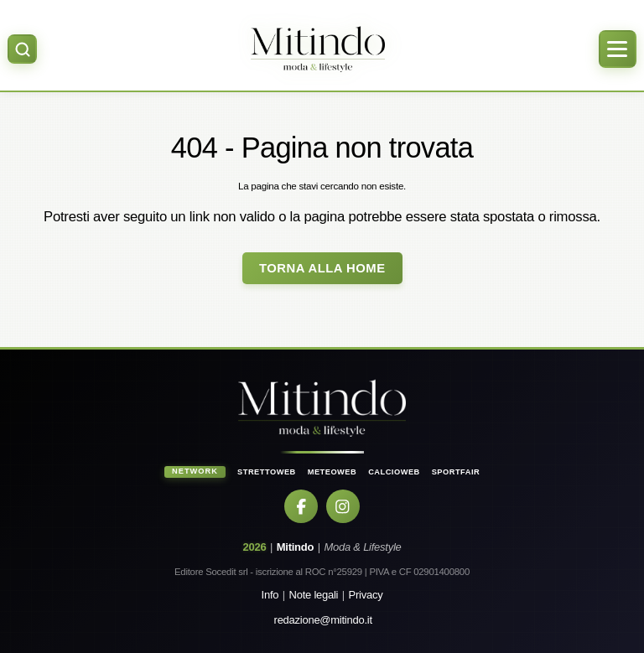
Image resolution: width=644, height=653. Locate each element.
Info (270, 595)
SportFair (456, 472)
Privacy (366, 595)
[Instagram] (343, 506)
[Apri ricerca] (22, 49)
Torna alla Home (322, 268)
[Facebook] (301, 506)
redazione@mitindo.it (323, 620)
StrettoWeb (267, 472)
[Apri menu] (618, 49)
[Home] (317, 49)
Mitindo (295, 547)
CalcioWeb (394, 472)
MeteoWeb (332, 472)
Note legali (314, 595)
